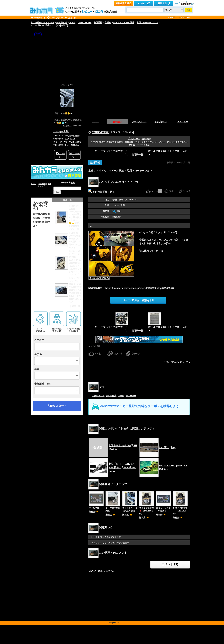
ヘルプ (177, 3)
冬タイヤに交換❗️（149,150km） (146, 511)
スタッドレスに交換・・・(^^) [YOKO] (49, 25)
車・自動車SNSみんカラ (42, 23)
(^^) (38, 34)
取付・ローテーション (147, 23)
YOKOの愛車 (100, 132)
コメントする (170, 564)
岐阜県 (65, 131)
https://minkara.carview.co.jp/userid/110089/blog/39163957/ (140, 288)
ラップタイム (161, 122)
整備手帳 (98, 23)
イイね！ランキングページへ (176, 362)
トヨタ (72, 23)
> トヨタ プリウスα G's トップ (106, 537)
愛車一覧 (76, 306)
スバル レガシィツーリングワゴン (75, 254)
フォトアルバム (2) (148, 142)
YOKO (56, 131)
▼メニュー (183, 122)
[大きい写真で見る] (99, 278)
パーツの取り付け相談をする (138, 300)
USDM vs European (171, 466)
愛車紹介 (117, 122)
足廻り (108, 23)
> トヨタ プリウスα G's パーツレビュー (110, 543)
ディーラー (131, 396)
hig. (173, 447)
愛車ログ (146, 139)
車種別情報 (61, 23)
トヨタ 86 (73, 233)
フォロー (60, 155)
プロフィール (134, 139)
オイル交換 (94, 508)
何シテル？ (67, 126)
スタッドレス (98, 396)
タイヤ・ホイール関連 (124, 23)
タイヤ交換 (111, 396)
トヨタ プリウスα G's (122, 132)
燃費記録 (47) (131, 142)
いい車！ (164, 447)
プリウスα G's (85, 23)
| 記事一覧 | (138, 155)
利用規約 (42, 184)
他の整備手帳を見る (101, 192)
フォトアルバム (139, 122)
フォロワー (74, 155)
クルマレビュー (174, 142)
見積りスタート (57, 406)
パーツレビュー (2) (100, 142)
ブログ (95, 122)
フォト (162, 142)
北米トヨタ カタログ (120, 445)
